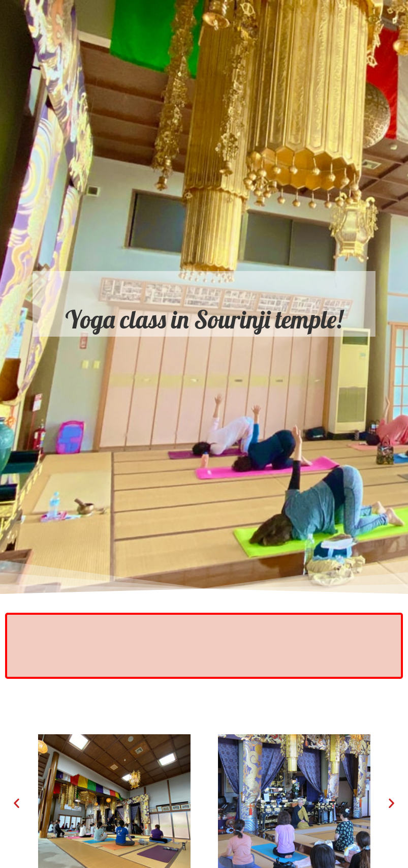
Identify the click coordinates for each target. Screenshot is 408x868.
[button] (17, 803)
